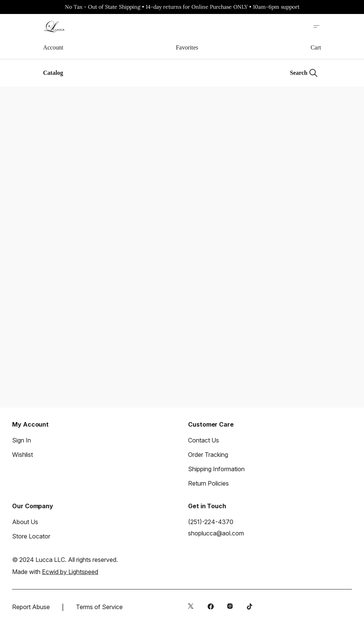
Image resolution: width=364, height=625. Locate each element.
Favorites (187, 47)
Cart (316, 47)
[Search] (304, 73)
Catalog (53, 73)
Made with (55, 572)
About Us (25, 522)
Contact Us (204, 440)
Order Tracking (208, 455)
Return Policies (208, 483)
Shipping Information (216, 469)
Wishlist (22, 455)
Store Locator (31, 536)
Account (53, 47)
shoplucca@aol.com (216, 533)
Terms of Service (99, 607)
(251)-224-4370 (211, 522)
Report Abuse (31, 607)
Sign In (22, 440)
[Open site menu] (316, 26)
